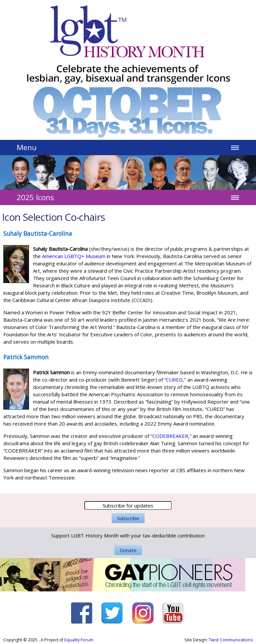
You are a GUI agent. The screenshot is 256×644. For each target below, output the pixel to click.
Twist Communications (231, 640)
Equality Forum (79, 640)
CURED (174, 380)
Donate (128, 550)
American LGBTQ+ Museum (74, 256)
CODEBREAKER (170, 436)
